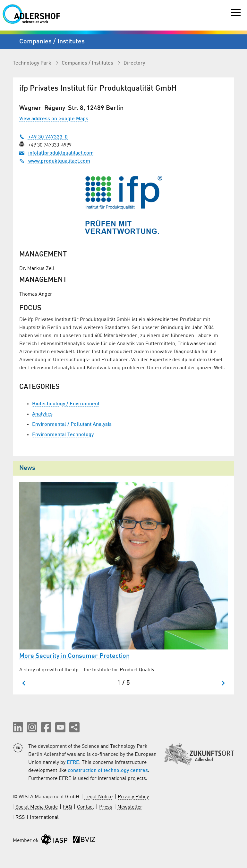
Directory (134, 63)
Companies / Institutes (88, 63)
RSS (20, 818)
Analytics (42, 414)
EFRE (73, 763)
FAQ (67, 807)
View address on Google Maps (54, 119)
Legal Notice (98, 797)
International (44, 818)
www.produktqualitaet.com (55, 161)
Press (106, 807)
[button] (18, 727)
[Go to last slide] (24, 683)
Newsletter (130, 807)
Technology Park (33, 63)
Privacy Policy (133, 797)
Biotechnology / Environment (66, 404)
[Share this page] (74, 727)
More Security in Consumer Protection (74, 656)
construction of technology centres (108, 771)
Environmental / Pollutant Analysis (72, 425)
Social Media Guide (37, 807)
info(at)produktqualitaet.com (61, 153)
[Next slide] (223, 683)
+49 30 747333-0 (43, 137)
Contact (85, 807)
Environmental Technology (63, 435)
